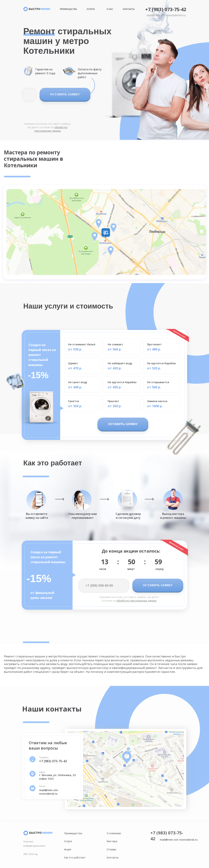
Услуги (91, 9)
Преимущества (68, 9)
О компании (114, 833)
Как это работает (75, 857)
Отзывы (111, 849)
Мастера (112, 841)
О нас (110, 9)
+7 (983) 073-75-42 (166, 9)
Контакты (129, 9)
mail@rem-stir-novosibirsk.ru (166, 15)
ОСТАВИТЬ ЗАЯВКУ (65, 94)
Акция (68, 849)
